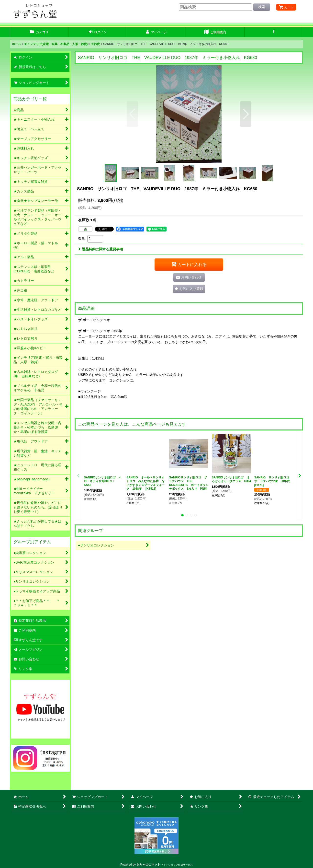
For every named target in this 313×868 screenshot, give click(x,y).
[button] (274, 32)
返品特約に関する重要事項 (101, 249)
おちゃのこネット (148, 865)
